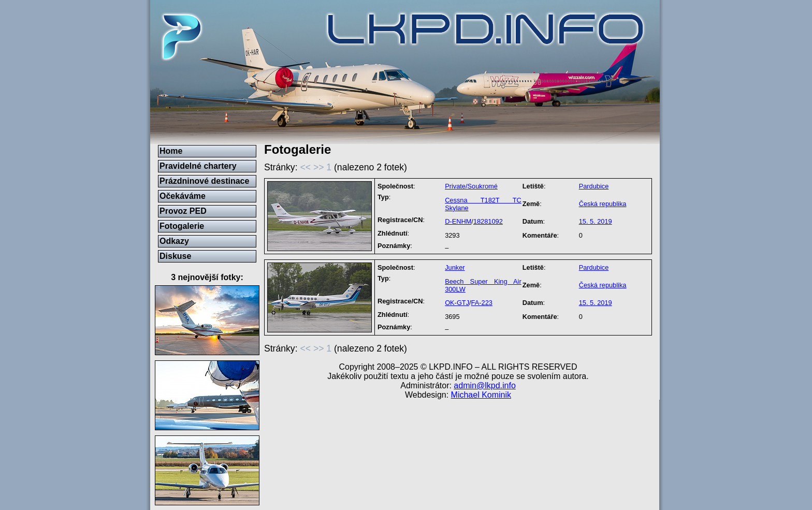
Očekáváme (183, 196)
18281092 (488, 221)
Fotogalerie (182, 226)
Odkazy (174, 241)
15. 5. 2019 (596, 221)
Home (171, 151)
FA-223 (482, 303)
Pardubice (594, 186)
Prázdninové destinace (204, 181)
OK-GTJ (457, 303)
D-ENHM (458, 221)
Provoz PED (183, 211)
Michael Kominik (481, 395)
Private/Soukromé (471, 186)
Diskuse (175, 256)
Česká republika (603, 204)
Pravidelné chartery (198, 166)
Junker (455, 267)
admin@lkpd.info (484, 385)
